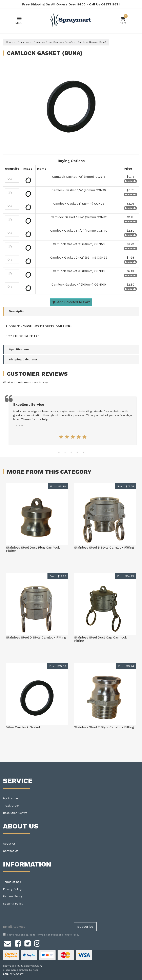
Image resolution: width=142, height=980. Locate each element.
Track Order (11, 806)
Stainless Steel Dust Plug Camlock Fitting (33, 549)
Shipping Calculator (23, 359)
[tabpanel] (73, 421)
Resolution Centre (15, 813)
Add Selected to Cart (71, 302)
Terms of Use (12, 882)
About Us (9, 844)
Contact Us (11, 851)
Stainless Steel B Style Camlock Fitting (104, 547)
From (58, 486)
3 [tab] (71, 452)
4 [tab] (77, 452)
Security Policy (13, 904)
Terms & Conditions (47, 935)
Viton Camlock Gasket (23, 727)
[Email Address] (37, 927)
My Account (11, 798)
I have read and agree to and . (41, 935)
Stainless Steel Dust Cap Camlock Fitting (100, 639)
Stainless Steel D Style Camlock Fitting (36, 637)
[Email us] (8, 943)
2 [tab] (65, 452)
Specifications (19, 349)
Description (17, 311)
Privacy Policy (12, 889)
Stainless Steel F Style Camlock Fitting (104, 727)
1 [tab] (59, 452)
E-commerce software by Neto (21, 970)
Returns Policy (13, 896)
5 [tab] (83, 452)
